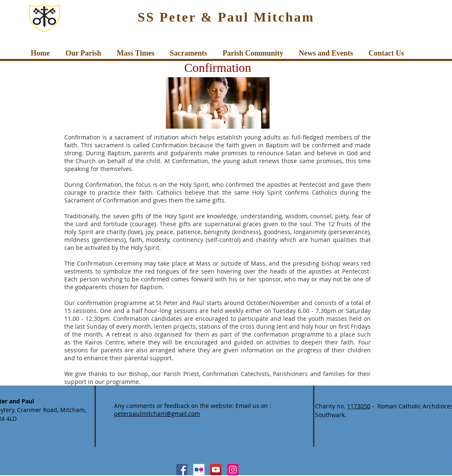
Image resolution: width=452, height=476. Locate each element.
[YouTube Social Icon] (216, 470)
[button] (83, 53)
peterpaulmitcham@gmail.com (157, 414)
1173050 (359, 406)
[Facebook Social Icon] (182, 470)
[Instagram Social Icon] (233, 470)
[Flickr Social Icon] (199, 470)
